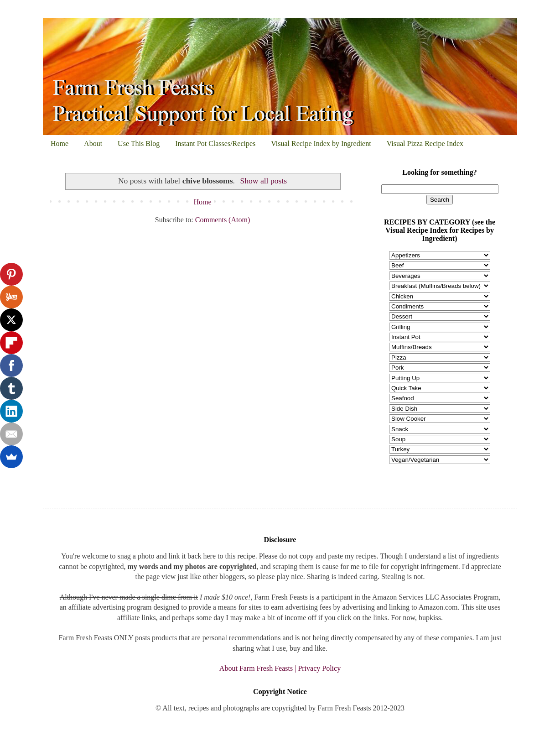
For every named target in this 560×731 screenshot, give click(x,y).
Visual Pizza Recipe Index (425, 144)
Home (60, 144)
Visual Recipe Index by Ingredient (321, 144)
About (93, 144)
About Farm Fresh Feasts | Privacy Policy (280, 668)
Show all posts (263, 181)
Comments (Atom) (223, 220)
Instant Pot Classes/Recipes (215, 144)
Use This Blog (139, 144)
